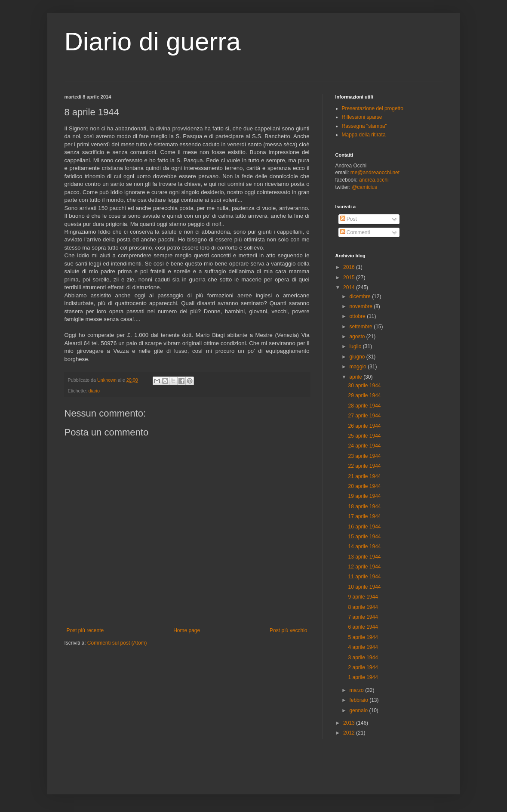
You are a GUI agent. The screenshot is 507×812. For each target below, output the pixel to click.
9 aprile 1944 (363, 597)
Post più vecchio (288, 630)
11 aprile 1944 (364, 577)
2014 (350, 287)
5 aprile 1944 (363, 637)
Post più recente (85, 630)
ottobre (358, 316)
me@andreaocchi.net (375, 173)
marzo (357, 690)
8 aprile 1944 (363, 607)
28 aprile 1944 (364, 406)
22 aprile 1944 (364, 466)
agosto (358, 337)
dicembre (361, 296)
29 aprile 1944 (364, 395)
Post (349, 219)
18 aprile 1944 (364, 506)
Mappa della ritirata (364, 135)
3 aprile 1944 (363, 658)
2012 (350, 733)
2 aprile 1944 (363, 667)
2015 (350, 278)
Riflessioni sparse (362, 117)
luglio (356, 346)
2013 (350, 723)
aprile (356, 377)
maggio (358, 367)
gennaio (359, 710)
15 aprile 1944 (364, 537)
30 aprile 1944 (364, 386)
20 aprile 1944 (364, 486)
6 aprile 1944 (363, 627)
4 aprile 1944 (363, 647)
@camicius (364, 187)
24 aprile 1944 (364, 446)
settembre (361, 327)
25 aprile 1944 (364, 436)
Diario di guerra (153, 42)
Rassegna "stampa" (364, 126)
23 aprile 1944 (364, 456)
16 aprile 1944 (364, 527)
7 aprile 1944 (363, 617)
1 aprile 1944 (363, 677)
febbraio (359, 700)
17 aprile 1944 (364, 516)
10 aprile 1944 (364, 587)
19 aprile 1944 (364, 496)
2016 (350, 267)
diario (94, 391)
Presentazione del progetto (373, 108)
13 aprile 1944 (364, 557)
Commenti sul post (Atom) (117, 643)
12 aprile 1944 (364, 567)
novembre (361, 306)
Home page (187, 630)
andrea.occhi (374, 180)
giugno (358, 357)
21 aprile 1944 (364, 476)
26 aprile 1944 (364, 426)
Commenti (355, 232)
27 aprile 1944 (364, 416)
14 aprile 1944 (364, 546)
